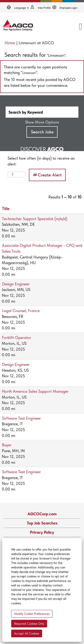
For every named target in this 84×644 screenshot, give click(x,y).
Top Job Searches (42, 523)
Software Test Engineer (21, 418)
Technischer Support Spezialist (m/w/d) (35, 219)
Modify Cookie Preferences (32, 614)
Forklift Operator (17, 337)
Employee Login (68, 8)
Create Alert (47, 175)
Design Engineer (16, 284)
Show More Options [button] (42, 122)
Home (10, 43)
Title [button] (6, 209)
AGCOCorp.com (42, 514)
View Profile (44, 8)
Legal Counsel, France (21, 311)
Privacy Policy (42, 532)
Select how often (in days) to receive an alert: (41, 161)
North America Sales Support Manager (35, 391)
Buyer (7, 445)
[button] (72, 27)
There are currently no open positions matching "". (35, 70)
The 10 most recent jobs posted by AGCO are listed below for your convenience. (40, 82)
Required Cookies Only (29, 624)
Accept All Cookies (27, 633)
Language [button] (21, 8)
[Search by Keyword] (42, 112)
